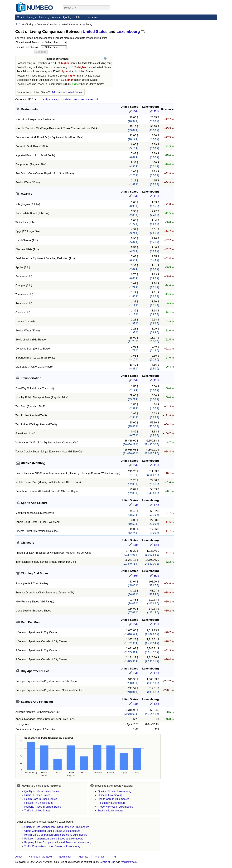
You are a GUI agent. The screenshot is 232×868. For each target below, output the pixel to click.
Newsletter (65, 857)
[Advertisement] (193, 43)
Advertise (83, 857)
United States (95, 32)
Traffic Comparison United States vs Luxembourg (52, 846)
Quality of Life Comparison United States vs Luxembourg (57, 827)
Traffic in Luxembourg (110, 811)
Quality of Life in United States (42, 791)
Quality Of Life (72, 17)
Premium (91, 17)
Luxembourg (128, 32)
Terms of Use (108, 862)
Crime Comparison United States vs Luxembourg (52, 831)
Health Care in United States (41, 799)
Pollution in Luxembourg (112, 803)
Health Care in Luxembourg (114, 799)
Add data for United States (67, 92)
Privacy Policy (129, 862)
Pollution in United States (39, 803)
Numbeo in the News (41, 857)
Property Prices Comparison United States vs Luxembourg (58, 842)
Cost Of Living (26, 17)
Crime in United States (37, 795)
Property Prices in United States (43, 807)
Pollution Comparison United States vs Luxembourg (54, 839)
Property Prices (49, 17)
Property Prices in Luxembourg (116, 807)
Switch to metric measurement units (81, 99)
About (19, 857)
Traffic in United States (37, 811)
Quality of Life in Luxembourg (115, 791)
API (114, 857)
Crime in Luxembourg (110, 795)
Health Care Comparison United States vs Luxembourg (56, 835)
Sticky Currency (51, 99)
